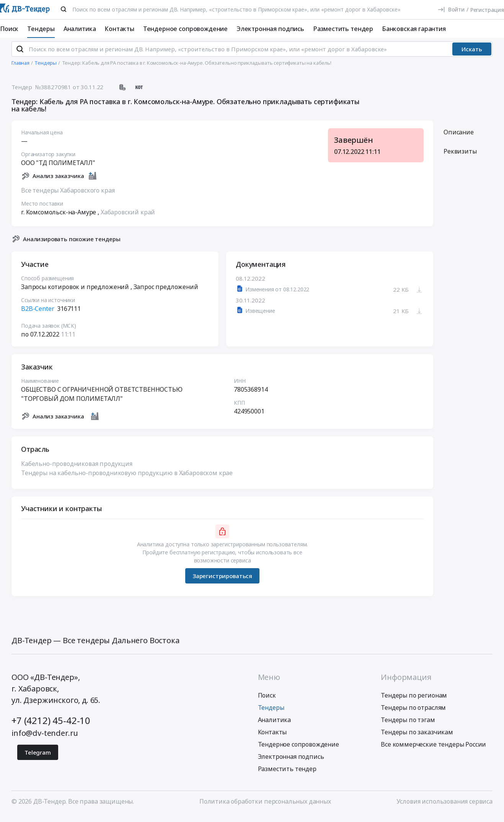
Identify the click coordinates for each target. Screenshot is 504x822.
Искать (472, 56)
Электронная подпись (270, 29)
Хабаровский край (128, 219)
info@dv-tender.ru (45, 739)
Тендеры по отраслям (413, 714)
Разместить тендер (343, 29)
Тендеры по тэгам (408, 726)
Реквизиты (460, 158)
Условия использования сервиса (444, 808)
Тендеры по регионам (414, 702)
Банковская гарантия (414, 29)
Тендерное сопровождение (185, 29)
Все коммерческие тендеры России (433, 751)
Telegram (38, 759)
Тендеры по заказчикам (417, 739)
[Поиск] (64, 9)
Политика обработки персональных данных (265, 808)
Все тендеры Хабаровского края (68, 197)
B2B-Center (38, 315)
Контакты (119, 29)
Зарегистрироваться (222, 582)
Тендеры (41, 29)
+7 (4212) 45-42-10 (51, 727)
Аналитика (80, 29)
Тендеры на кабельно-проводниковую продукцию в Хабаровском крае (127, 480)
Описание (459, 139)
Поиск (9, 29)
